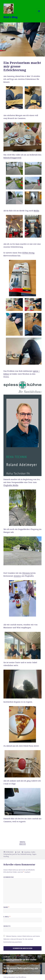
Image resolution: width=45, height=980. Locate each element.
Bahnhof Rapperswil (12, 158)
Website (7, 926)
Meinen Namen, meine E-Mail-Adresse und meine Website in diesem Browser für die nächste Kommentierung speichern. (22, 939)
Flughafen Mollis (11, 485)
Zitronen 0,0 (27, 573)
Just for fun (16, 854)
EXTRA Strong (28, 253)
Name (6, 907)
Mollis (36, 211)
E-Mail (7, 917)
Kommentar (9, 877)
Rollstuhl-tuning (26, 854)
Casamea (27, 852)
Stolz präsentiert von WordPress (15, 977)
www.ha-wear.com (23, 843)
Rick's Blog (10, 17)
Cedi (18, 852)
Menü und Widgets (39, 14)
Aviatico (17, 576)
